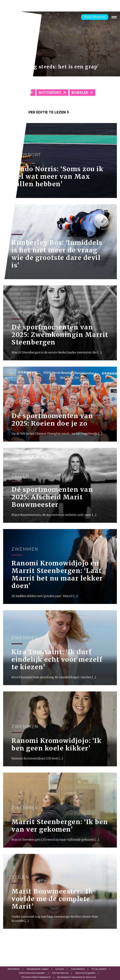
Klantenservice (60, 973)
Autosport (50, 93)
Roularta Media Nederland (36, 977)
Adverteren (14, 969)
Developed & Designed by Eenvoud (76, 977)
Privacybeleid (99, 969)
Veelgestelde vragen (38, 969)
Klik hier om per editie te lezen (36, 112)
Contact (60, 969)
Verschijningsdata (85, 973)
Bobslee (80, 93)
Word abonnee (95, 17)
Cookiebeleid (78, 969)
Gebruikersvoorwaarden (32, 973)
